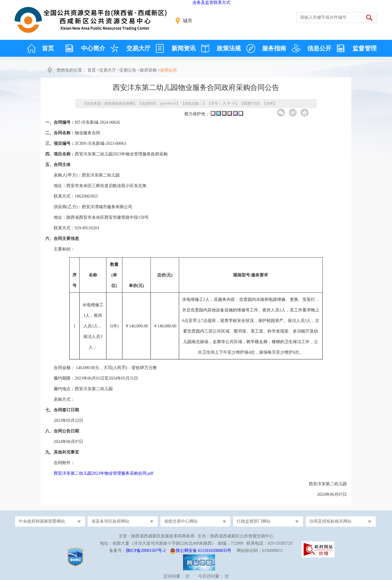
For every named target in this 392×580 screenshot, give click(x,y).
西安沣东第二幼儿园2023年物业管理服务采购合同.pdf (103, 473)
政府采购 (148, 70)
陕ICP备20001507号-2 (146, 551)
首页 (48, 48)
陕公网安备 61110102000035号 (204, 551)
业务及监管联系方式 (211, 3)
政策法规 (229, 48)
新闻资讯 (184, 48)
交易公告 (128, 70)
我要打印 (251, 104)
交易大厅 (138, 48)
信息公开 (319, 48)
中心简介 (93, 48)
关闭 (270, 104)
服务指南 (274, 48)
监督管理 (365, 48)
